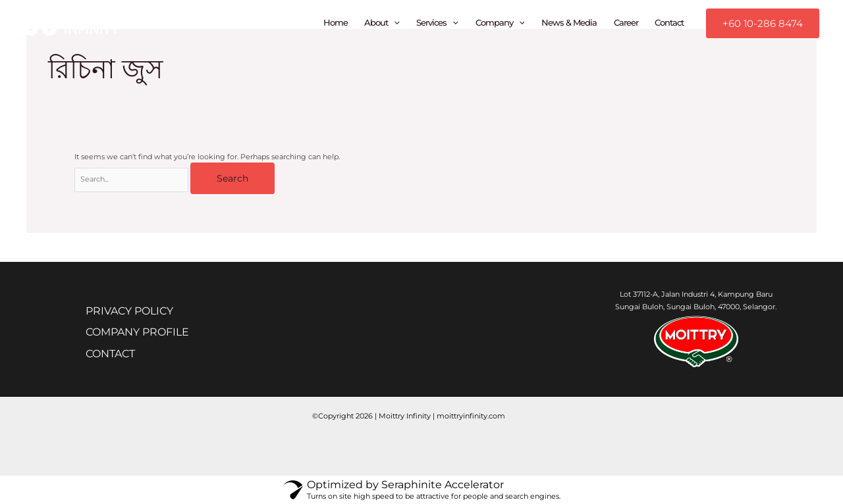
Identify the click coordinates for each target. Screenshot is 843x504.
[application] (394, 23)
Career (626, 23)
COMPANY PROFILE (144, 333)
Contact (669, 23)
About (382, 23)
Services (437, 23)
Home (336, 23)
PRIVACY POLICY (136, 312)
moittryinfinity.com (471, 416)
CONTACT (117, 356)
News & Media (569, 23)
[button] (763, 23)
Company (500, 23)
